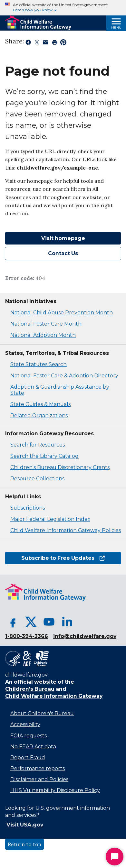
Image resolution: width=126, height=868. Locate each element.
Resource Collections (37, 479)
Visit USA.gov (25, 825)
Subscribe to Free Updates (63, 558)
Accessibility (25, 724)
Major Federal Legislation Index (50, 519)
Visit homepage (63, 238)
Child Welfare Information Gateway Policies (66, 530)
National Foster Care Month (46, 324)
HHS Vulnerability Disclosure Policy (55, 790)
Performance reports (38, 768)
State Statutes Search (39, 364)
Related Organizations (39, 416)
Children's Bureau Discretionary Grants (60, 467)
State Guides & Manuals (40, 404)
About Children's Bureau (42, 713)
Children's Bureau (30, 689)
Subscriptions (28, 508)
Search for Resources (38, 445)
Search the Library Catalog (44, 456)
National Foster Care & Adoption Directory (64, 376)
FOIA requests (29, 736)
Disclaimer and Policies (39, 779)
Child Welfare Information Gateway (54, 696)
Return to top (24, 844)
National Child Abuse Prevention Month (62, 313)
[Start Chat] (115, 857)
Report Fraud (28, 757)
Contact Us (63, 253)
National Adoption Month (43, 335)
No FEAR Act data (33, 747)
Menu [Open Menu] (116, 28)
